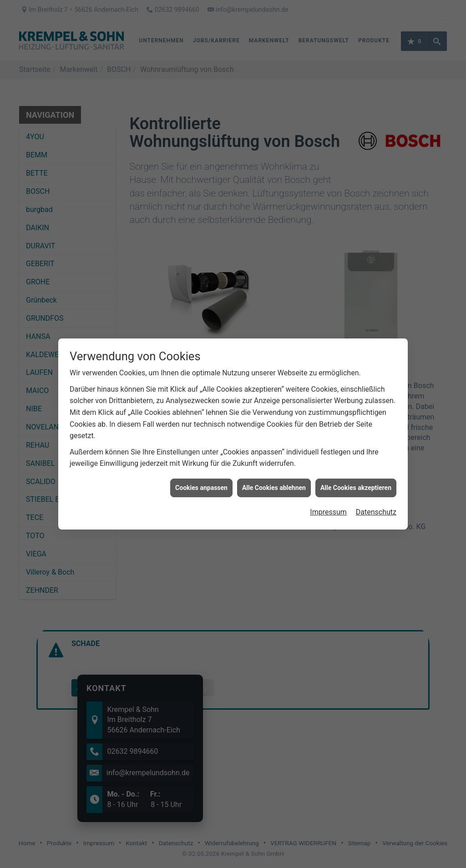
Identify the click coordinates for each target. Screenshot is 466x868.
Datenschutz (376, 502)
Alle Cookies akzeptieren (356, 477)
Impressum (328, 502)
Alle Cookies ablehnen (274, 477)
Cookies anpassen (201, 477)
